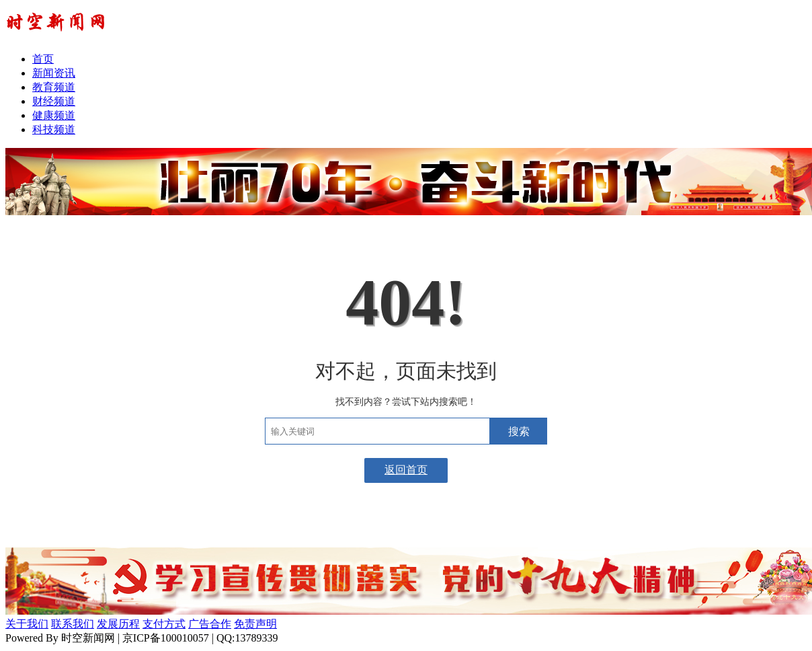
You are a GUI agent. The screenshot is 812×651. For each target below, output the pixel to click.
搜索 (519, 431)
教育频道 (54, 87)
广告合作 (210, 624)
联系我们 (73, 624)
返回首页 (406, 470)
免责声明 (255, 624)
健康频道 (54, 115)
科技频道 (54, 129)
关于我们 (27, 624)
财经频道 (54, 101)
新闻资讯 (54, 73)
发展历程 (118, 624)
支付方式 (164, 624)
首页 (43, 59)
